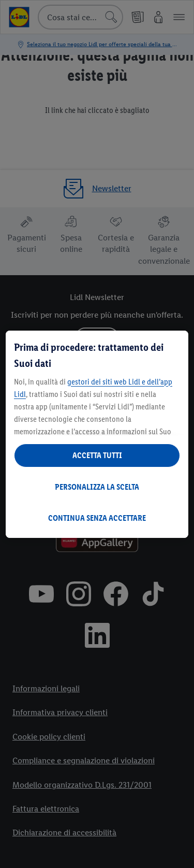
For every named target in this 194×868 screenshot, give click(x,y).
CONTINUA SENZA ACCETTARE (97, 518)
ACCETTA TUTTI (97, 455)
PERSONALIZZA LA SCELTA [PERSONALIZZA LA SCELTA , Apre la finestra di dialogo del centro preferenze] (97, 487)
